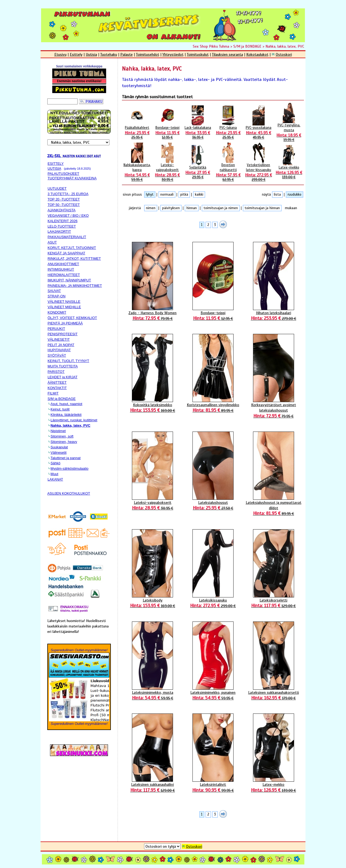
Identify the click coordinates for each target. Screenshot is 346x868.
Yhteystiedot (173, 54)
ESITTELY (56, 164)
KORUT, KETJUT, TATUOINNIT (72, 248)
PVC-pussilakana (259, 133)
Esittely (76, 54)
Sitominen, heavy (64, 442)
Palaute (127, 54)
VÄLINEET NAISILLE (64, 302)
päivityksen (171, 208)
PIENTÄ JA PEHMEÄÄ (65, 323)
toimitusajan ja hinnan (262, 208)
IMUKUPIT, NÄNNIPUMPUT (69, 280)
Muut (54, 474)
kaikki (199, 195)
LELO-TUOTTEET (62, 226)
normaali (167, 195)
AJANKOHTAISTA (61, 210)
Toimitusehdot (148, 54)
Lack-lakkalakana (198, 133)
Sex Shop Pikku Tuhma (211, 46)
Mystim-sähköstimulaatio (69, 468)
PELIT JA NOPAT (61, 345)
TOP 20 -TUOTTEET (64, 199)
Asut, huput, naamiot (66, 404)
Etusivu (60, 54)
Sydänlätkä (198, 172)
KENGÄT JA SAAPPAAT (66, 253)
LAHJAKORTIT (59, 231)
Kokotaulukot (257, 54)
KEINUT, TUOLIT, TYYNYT (68, 361)
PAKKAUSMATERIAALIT (67, 237)
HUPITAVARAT (59, 350)
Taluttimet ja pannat (66, 458)
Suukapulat (59, 447)
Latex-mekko (289, 172)
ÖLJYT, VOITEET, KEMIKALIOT (72, 318)
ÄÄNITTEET (57, 382)
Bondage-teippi (167, 133)
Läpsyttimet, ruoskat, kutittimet (74, 420)
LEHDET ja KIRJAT (62, 377)
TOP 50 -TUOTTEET (64, 205)
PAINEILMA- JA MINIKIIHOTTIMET (75, 286)
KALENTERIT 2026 (63, 221)
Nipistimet (58, 431)
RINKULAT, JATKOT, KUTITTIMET (74, 259)
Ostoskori (284, 54)
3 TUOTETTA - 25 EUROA (68, 194)
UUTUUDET (57, 188)
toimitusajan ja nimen (221, 208)
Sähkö (55, 463)
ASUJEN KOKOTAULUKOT (69, 493)
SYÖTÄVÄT (57, 355)
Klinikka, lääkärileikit (66, 415)
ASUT (52, 242)
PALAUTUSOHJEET (63, 174)
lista (277, 195)
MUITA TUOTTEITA (63, 366)
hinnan (192, 208)
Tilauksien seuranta (227, 54)
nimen (151, 208)
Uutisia (91, 54)
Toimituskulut (198, 54)
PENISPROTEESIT (63, 334)
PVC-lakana (228, 133)
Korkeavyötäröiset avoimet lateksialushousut (274, 410)
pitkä (184, 195)
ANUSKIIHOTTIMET (63, 264)
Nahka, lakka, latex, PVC (285, 46)
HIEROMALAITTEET (64, 275)
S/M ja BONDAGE (247, 46)
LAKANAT (55, 479)
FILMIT (53, 393)
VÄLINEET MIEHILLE (64, 307)
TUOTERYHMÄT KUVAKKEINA (72, 178)
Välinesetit (59, 453)
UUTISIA (54, 168)
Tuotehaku (109, 54)
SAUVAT (54, 291)
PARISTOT (56, 372)
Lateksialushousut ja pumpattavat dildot (274, 508)
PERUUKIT (56, 329)
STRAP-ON (56, 296)
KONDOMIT (57, 312)
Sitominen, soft (62, 436)
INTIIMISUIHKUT (61, 269)
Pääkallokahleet (137, 133)
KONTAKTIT (57, 388)
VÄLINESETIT (59, 339)
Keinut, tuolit (60, 409)
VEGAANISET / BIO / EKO (68, 216)
